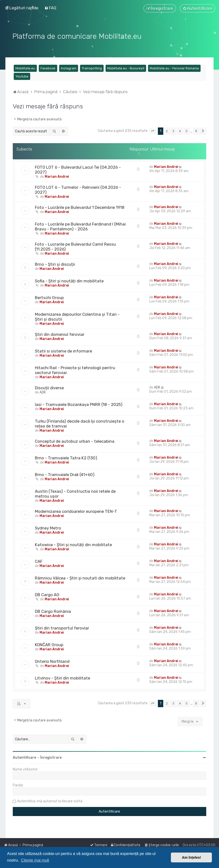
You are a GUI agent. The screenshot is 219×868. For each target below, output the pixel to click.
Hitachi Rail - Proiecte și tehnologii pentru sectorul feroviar (75, 369)
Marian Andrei (57, 176)
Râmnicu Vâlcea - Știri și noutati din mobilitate (80, 577)
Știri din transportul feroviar (62, 627)
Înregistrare (51, 757)
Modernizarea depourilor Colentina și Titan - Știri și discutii (77, 316)
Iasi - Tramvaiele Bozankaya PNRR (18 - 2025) (79, 404)
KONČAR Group (49, 644)
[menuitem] (50, 8)
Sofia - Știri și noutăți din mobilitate (69, 280)
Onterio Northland (52, 661)
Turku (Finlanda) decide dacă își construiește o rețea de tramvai (80, 423)
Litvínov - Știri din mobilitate (62, 677)
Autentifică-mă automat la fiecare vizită (50, 800)
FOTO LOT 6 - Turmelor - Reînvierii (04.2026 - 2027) (78, 189)
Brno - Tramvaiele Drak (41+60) (65, 474)
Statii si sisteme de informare (63, 350)
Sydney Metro (48, 527)
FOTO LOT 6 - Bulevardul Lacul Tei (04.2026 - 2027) (78, 169)
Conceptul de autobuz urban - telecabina (75, 440)
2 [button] (167, 130)
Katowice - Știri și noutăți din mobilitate (73, 544)
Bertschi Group (49, 297)
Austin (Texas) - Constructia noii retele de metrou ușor (75, 493)
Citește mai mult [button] (35, 860)
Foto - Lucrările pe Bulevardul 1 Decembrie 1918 (80, 207)
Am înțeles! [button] (192, 857)
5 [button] (187, 130)
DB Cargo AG (47, 594)
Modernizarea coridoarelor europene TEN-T (76, 511)
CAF (39, 561)
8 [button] (196, 130)
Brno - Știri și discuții (55, 264)
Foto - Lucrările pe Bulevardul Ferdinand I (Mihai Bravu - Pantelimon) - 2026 (80, 226)
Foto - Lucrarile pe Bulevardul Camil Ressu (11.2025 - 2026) (75, 246)
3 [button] (173, 130)
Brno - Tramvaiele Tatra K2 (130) (66, 457)
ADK (43, 392)
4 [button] (180, 130)
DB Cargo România (53, 611)
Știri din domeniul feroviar (60, 334)
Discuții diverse (49, 387)
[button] (153, 130)
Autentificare (24, 757)
